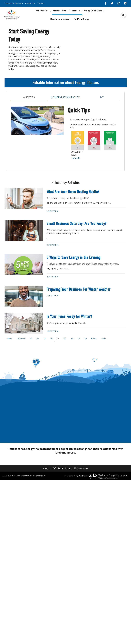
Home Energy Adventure (65, 97)
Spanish (76, 158)
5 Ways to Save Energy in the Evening (73, 257)
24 (45, 339)
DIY (102, 97)
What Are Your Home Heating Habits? (73, 192)
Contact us (30, 3)
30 (86, 339)
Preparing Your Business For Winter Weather (78, 289)
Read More (51, 211)
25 (52, 339)
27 (66, 339)
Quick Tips (29, 97)
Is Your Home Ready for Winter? (69, 316)
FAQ (54, 468)
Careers (41, 3)
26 (59, 339)
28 (73, 339)
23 (39, 339)
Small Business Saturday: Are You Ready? (76, 224)
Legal (61, 468)
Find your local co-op (14, 3)
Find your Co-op (81, 468)
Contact (47, 468)
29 (80, 339)
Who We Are (42, 11)
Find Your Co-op (81, 19)
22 (32, 339)
